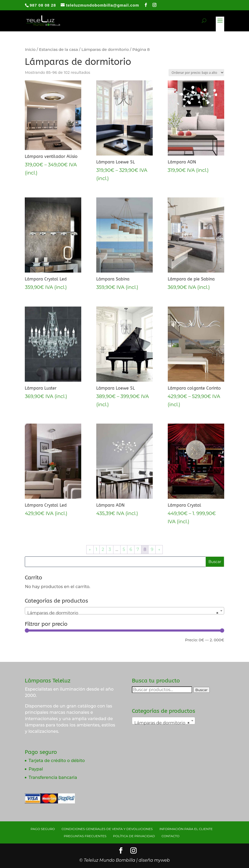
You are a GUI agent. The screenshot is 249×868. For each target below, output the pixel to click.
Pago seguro (43, 829)
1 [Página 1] (97, 549)
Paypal (36, 769)
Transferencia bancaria (53, 777)
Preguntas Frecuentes (85, 836)
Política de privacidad (134, 836)
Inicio (30, 50)
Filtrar (36, 641)
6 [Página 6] (131, 549)
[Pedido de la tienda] (196, 73)
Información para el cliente (186, 829)
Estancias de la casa (59, 50)
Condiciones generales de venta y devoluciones (107, 829)
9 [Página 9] (152, 549)
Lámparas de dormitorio (105, 50)
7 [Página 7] (138, 549)
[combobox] (124, 611)
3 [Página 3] (110, 549)
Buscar (202, 690)
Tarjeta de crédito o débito (57, 761)
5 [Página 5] (124, 549)
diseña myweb (154, 860)
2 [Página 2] (103, 549)
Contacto (170, 836)
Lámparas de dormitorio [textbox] (123, 613)
